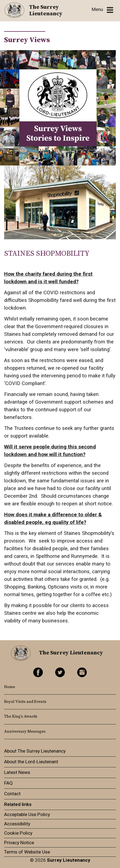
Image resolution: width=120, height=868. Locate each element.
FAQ (8, 783)
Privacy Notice (19, 843)
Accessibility (17, 824)
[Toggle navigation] (102, 10)
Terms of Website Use (27, 852)
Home (10, 687)
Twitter (60, 672)
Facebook (38, 672)
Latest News (17, 772)
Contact (12, 794)
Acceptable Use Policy (27, 814)
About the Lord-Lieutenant (31, 762)
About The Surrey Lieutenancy (35, 751)
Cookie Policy (18, 833)
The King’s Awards (21, 716)
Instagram (82, 672)
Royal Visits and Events (25, 702)
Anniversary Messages (25, 732)
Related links (18, 804)
